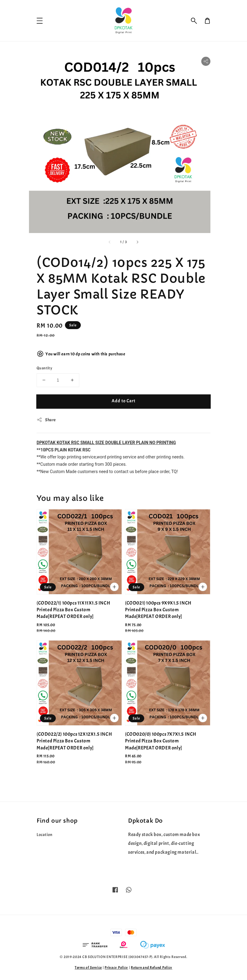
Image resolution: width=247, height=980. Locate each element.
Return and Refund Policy (152, 967)
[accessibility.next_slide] (137, 242)
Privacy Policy (116, 967)
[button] (194, 21)
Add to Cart (123, 401)
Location (45, 835)
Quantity (44, 368)
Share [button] (46, 420)
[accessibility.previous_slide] (110, 242)
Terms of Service (88, 967)
